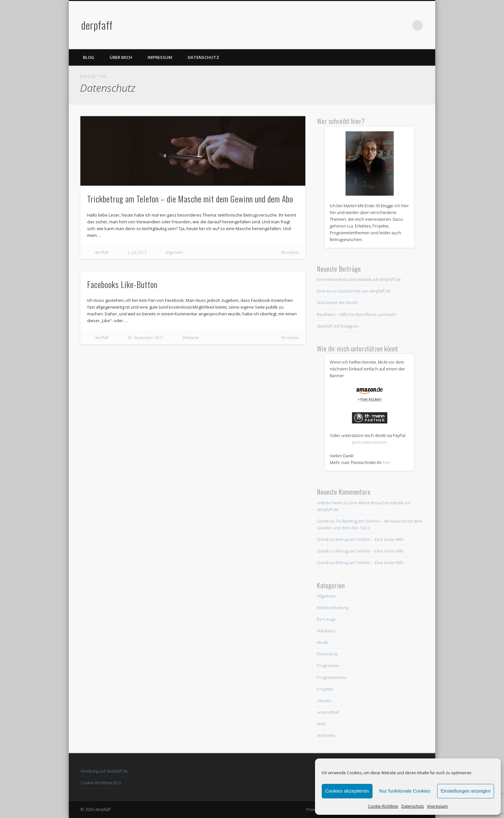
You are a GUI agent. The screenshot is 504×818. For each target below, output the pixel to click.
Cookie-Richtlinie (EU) (101, 783)
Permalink (290, 252)
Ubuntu (324, 701)
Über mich (121, 57)
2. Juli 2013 (137, 252)
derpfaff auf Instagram (338, 326)
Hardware (326, 631)
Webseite (191, 338)
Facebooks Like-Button (122, 284)
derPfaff (102, 252)
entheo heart (330, 503)
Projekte (325, 689)
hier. (387, 462)
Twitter (404, 25)
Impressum (437, 806)
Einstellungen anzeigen (466, 791)
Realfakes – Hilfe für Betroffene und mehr (357, 314)
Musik (322, 642)
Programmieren (332, 677)
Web (321, 724)
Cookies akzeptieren (347, 791)
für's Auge (326, 619)
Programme (328, 665)
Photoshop (328, 654)
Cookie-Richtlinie (383, 806)
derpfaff (97, 25)
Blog (89, 57)
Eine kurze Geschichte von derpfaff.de (354, 291)
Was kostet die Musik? (337, 302)
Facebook (391, 25)
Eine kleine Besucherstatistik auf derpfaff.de (359, 279)
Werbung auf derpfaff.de (104, 771)
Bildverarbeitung (333, 608)
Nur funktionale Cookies (405, 791)
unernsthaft (328, 712)
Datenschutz (413, 806)
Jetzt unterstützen (369, 442)
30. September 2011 (145, 338)
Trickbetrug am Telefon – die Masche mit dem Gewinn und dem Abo (190, 199)
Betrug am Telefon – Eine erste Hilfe (370, 539)
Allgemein (174, 252)
